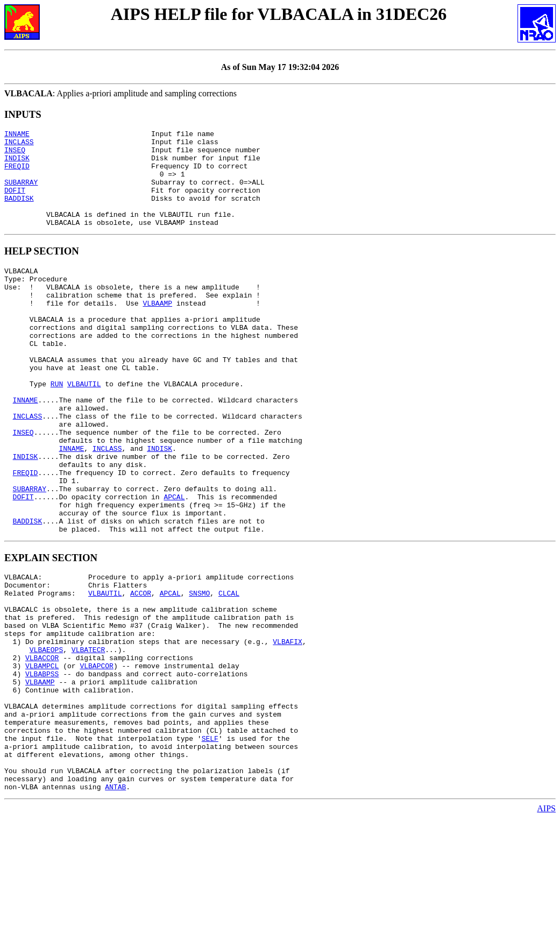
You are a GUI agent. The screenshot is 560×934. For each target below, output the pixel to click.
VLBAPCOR (96, 758)
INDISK (17, 164)
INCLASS (19, 145)
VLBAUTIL (84, 427)
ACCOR (141, 670)
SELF (210, 845)
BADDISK (19, 213)
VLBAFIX (288, 728)
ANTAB (115, 903)
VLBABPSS (42, 767)
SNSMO (199, 670)
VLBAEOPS (46, 738)
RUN (57, 427)
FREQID (17, 174)
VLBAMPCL (42, 758)
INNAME (17, 135)
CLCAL (229, 670)
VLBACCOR (42, 748)
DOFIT (15, 203)
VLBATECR (88, 738)
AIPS (546, 925)
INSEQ (15, 154)
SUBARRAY (21, 193)
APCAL (174, 563)
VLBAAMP (157, 330)
